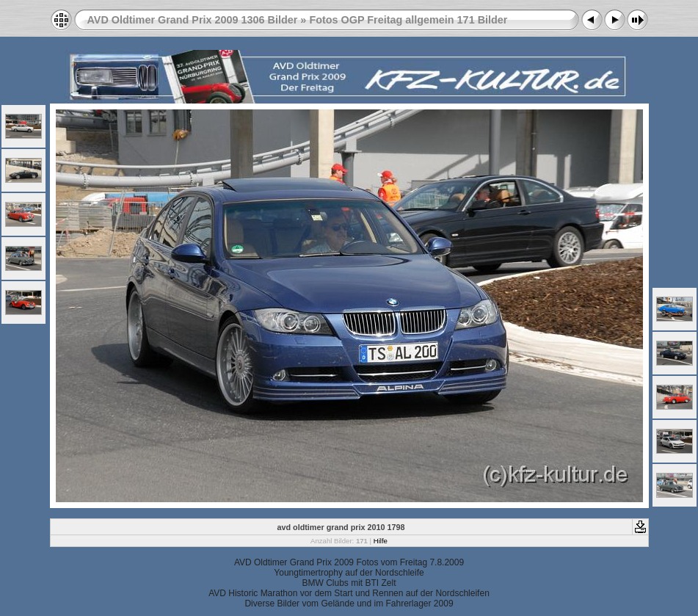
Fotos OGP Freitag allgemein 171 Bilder (408, 20)
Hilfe (381, 541)
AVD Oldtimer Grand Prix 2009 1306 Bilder (193, 20)
